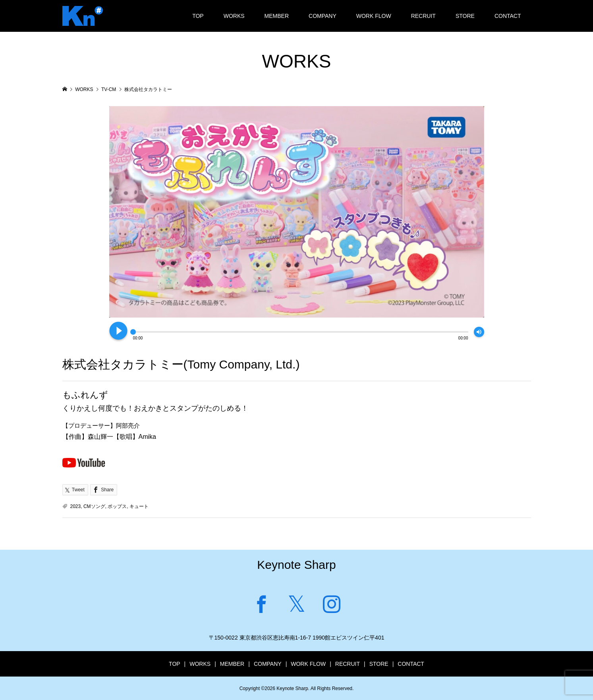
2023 (76, 506)
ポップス (117, 506)
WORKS (234, 16)
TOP (198, 16)
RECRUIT (423, 16)
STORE (465, 16)
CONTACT (508, 16)
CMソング (94, 506)
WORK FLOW (374, 16)
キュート (139, 506)
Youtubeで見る (84, 462)
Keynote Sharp (296, 565)
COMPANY (323, 16)
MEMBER (277, 16)
